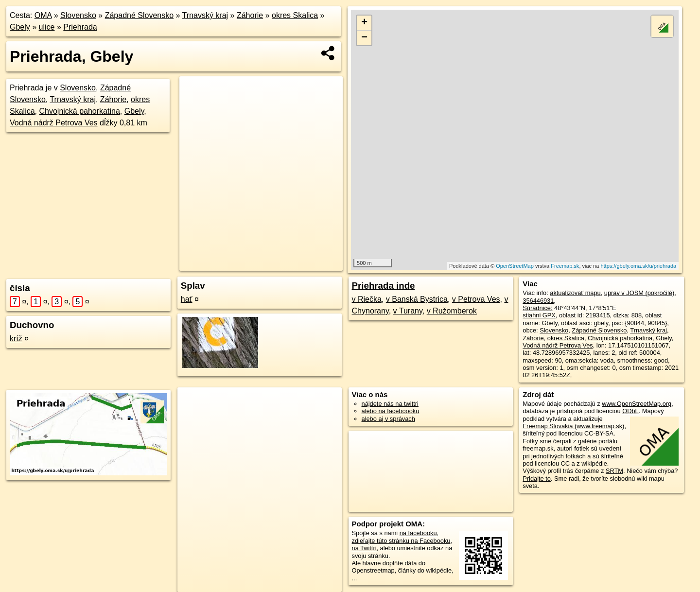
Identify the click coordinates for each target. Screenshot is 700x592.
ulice (47, 27)
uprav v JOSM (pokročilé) (639, 293)
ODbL (630, 411)
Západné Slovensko (139, 15)
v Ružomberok (452, 311)
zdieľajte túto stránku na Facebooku (401, 541)
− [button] (364, 38)
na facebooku (418, 533)
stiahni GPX (539, 315)
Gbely (20, 27)
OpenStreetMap (515, 266)
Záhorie (250, 15)
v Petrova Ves (476, 299)
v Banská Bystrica (417, 299)
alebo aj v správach (388, 419)
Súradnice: (537, 308)
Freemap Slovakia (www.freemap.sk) (573, 426)
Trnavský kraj (205, 15)
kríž (16, 339)
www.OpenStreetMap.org (637, 404)
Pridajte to (537, 479)
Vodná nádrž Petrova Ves (54, 123)
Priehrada (80, 27)
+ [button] (364, 23)
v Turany (408, 311)
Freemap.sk (565, 266)
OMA (43, 15)
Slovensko (78, 15)
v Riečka (367, 299)
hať (187, 299)
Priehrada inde (384, 286)
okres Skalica (295, 15)
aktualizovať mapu (575, 293)
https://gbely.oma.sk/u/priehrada (638, 266)
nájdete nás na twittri (390, 404)
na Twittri (364, 548)
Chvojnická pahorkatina (79, 111)
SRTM (614, 471)
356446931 (538, 301)
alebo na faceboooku (391, 411)
